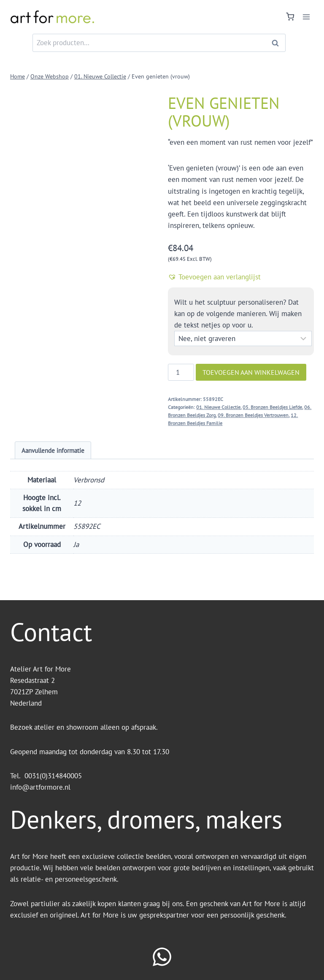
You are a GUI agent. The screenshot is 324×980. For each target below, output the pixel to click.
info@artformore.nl (41, 787)
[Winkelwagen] (290, 17)
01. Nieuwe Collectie (218, 407)
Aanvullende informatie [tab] (53, 450)
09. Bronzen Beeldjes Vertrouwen (253, 415)
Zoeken (278, 43)
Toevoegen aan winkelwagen (251, 372)
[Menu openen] (306, 17)
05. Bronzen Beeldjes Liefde (272, 407)
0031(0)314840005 (53, 776)
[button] (241, 277)
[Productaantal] (181, 372)
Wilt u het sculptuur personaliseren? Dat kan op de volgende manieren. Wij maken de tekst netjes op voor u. (238, 314)
